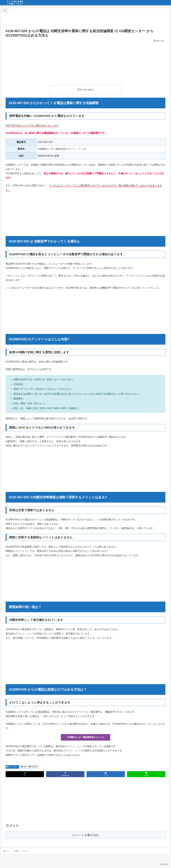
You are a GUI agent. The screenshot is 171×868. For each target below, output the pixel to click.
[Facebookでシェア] (65, 774)
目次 (80, 90)
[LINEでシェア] (146, 774)
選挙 (24, 767)
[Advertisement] (85, 19)
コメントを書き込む (86, 835)
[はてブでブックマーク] (106, 774)
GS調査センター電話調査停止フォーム (85, 737)
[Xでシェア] (25, 774)
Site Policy (164, 864)
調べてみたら (12, 767)
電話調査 (33, 767)
